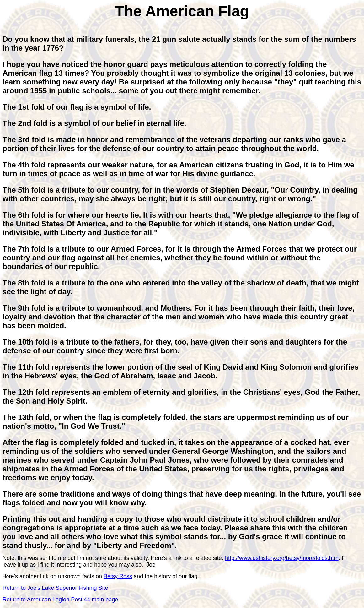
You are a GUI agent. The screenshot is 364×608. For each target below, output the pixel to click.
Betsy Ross (118, 576)
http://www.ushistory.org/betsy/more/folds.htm (282, 558)
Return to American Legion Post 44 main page (60, 600)
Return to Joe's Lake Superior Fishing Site (55, 588)
